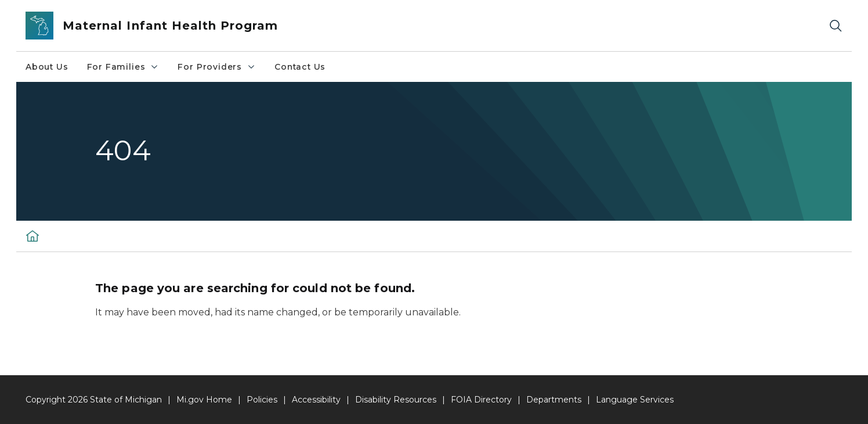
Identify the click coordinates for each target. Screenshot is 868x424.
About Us (47, 67)
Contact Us (300, 67)
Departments (554, 400)
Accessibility (316, 400)
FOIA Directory (481, 400)
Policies (262, 400)
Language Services (635, 400)
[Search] (836, 26)
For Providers (217, 67)
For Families (123, 67)
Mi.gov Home (204, 400)
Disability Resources (396, 400)
